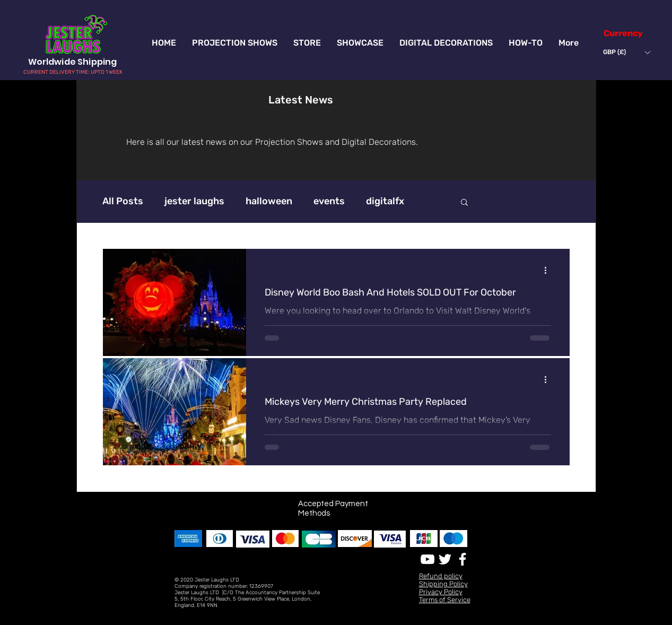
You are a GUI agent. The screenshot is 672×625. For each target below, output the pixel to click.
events (329, 201)
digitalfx (385, 201)
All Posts (123, 201)
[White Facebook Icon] (462, 559)
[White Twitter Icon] (445, 559)
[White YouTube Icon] (427, 559)
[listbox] (626, 52)
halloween (269, 201)
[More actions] (549, 271)
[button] (626, 52)
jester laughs (194, 201)
